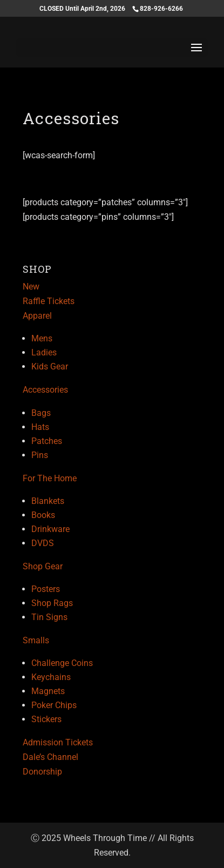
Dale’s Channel (50, 757)
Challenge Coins (62, 663)
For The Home (50, 478)
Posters (46, 589)
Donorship (42, 772)
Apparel (37, 316)
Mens (42, 338)
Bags (41, 413)
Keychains (51, 677)
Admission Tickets (58, 742)
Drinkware (50, 529)
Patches (47, 441)
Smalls (36, 640)
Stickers (46, 719)
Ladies (44, 352)
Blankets (48, 501)
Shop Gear (43, 566)
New (31, 287)
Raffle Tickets (49, 301)
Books (43, 515)
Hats (40, 427)
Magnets (48, 691)
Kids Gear (50, 366)
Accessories (45, 390)
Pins (40, 455)
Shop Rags (52, 603)
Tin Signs (49, 617)
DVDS (43, 543)
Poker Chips (54, 705)
